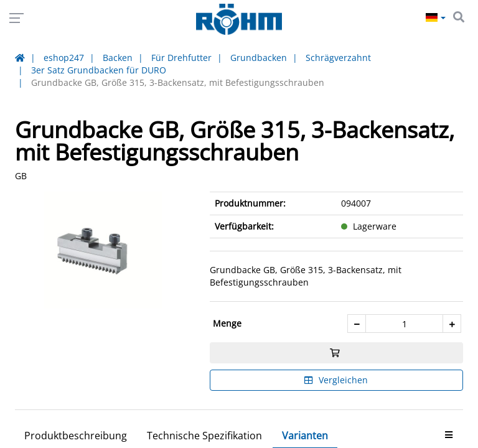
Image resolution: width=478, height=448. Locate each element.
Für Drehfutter (181, 58)
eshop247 (64, 58)
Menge (227, 323)
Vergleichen (336, 380)
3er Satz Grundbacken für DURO (99, 70)
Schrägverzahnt (338, 58)
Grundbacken (259, 58)
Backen (118, 58)
